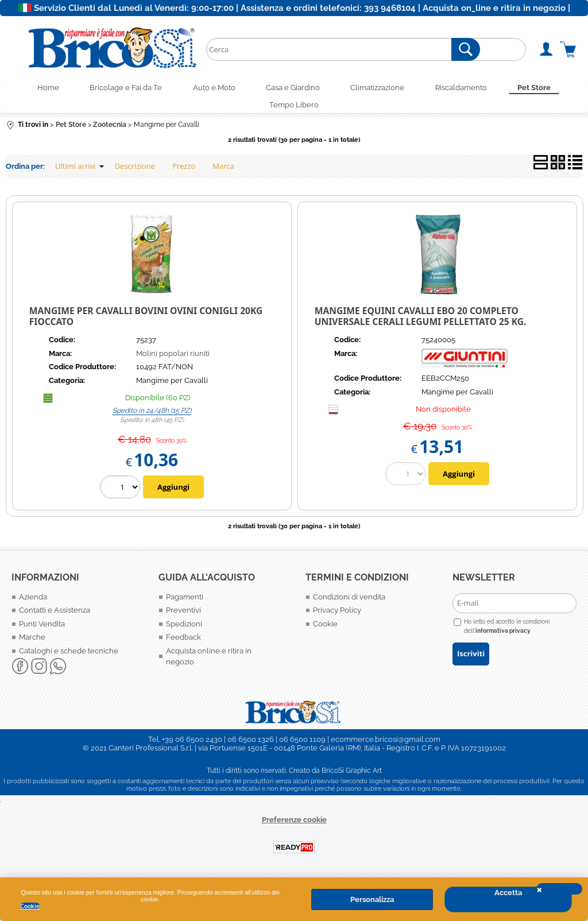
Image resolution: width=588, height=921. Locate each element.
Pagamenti (185, 602)
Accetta (508, 893)
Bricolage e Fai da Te (118, 89)
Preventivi (183, 615)
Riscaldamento (469, 89)
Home (37, 89)
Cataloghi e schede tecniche (69, 656)
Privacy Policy (337, 615)
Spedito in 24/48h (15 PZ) (152, 416)
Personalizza (372, 899)
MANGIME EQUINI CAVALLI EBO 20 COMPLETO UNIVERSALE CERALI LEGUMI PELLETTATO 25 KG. (421, 321)
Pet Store (546, 89)
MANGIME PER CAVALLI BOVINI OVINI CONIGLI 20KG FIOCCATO (146, 321)
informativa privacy (503, 636)
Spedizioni (184, 629)
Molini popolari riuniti (173, 359)
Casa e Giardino (293, 89)
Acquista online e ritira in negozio (209, 662)
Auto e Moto (210, 89)
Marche (32, 642)
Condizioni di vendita (349, 602)
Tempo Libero (294, 109)
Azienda (33, 602)
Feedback (183, 642)
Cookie (30, 906)
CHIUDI (559, 889)
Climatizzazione (381, 89)
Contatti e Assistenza (55, 615)
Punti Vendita (42, 629)
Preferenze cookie (294, 825)
